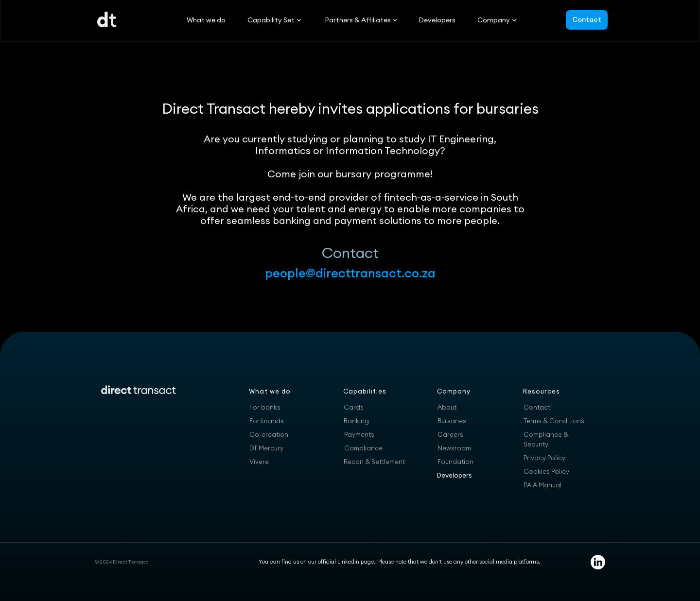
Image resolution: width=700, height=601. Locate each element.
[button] (271, 20)
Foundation (455, 462)
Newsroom (454, 448)
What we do (206, 20)
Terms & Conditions (554, 421)
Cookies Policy (546, 471)
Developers (437, 20)
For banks (265, 407)
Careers (450, 434)
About (447, 407)
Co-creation (269, 434)
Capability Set (271, 20)
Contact (587, 19)
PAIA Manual (542, 485)
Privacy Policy (544, 458)
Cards (354, 407)
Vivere (259, 462)
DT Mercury (266, 448)
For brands (267, 421)
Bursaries (452, 421)
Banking (356, 421)
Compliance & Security (546, 439)
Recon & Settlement (374, 462)
